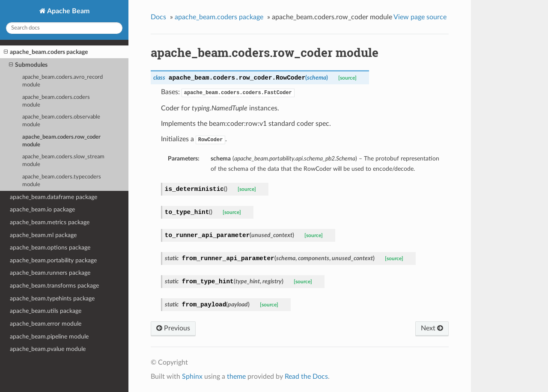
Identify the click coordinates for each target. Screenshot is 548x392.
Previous (173, 328)
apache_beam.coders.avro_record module (63, 81)
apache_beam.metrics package (50, 222)
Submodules (28, 65)
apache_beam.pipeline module (49, 337)
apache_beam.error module (46, 324)
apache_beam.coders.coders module (56, 101)
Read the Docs (306, 377)
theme (236, 377)
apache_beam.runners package (50, 273)
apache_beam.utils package (46, 311)
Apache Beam (68, 11)
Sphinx (192, 377)
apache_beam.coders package (46, 52)
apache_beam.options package (50, 248)
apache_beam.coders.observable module (61, 121)
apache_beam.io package (42, 209)
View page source (420, 17)
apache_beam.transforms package (54, 286)
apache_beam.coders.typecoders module (62, 181)
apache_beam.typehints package (52, 298)
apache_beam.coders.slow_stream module (63, 161)
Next (432, 328)
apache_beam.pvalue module (48, 349)
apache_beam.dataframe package (54, 197)
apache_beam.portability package (53, 260)
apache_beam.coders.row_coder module (61, 141)
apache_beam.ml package (43, 235)
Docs (158, 17)
